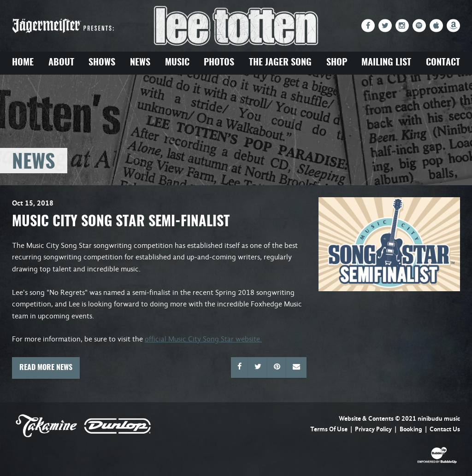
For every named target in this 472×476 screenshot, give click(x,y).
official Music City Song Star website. (203, 339)
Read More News (46, 368)
